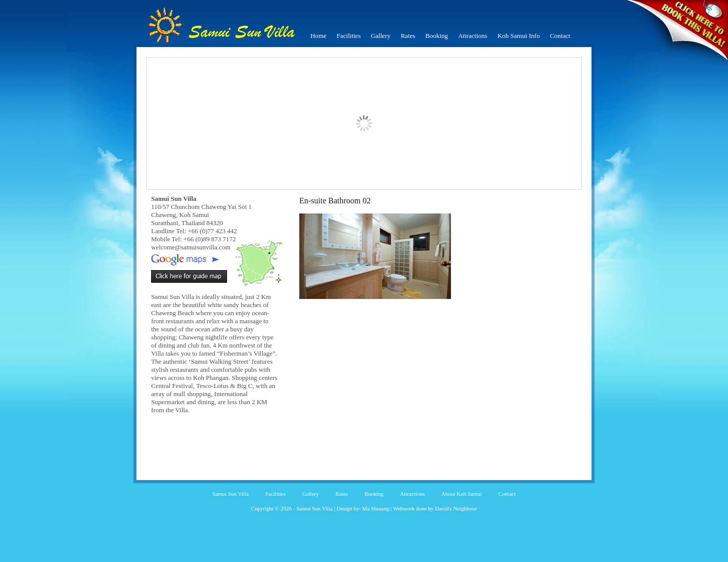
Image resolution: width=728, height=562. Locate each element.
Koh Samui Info (519, 36)
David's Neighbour (456, 508)
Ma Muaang (375, 508)
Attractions (473, 36)
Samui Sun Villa (231, 494)
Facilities (349, 36)
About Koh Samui (462, 494)
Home (318, 36)
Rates (408, 36)
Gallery (380, 36)
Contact (560, 36)
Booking (437, 36)
